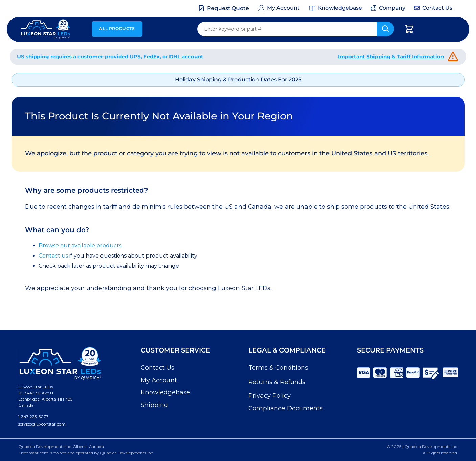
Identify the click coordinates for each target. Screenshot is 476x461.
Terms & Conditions (278, 368)
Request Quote (228, 8)
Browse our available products (80, 246)
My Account (159, 380)
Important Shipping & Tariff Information (391, 57)
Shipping (154, 405)
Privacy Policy (269, 396)
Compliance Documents (286, 408)
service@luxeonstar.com (42, 424)
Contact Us (157, 368)
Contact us (53, 256)
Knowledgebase (165, 392)
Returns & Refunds (277, 382)
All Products (117, 29)
